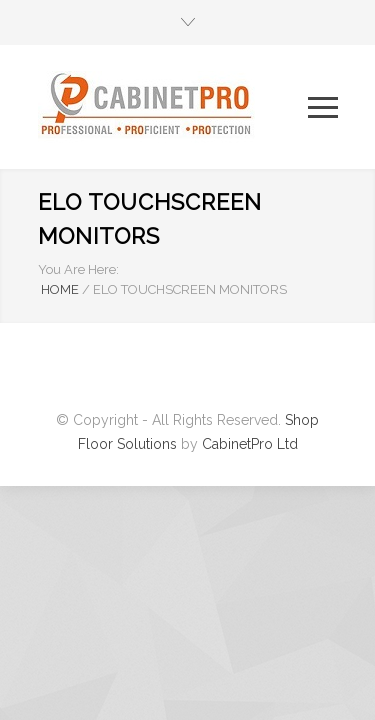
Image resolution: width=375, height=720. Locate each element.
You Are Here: (78, 269)
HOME (60, 289)
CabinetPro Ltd (250, 444)
